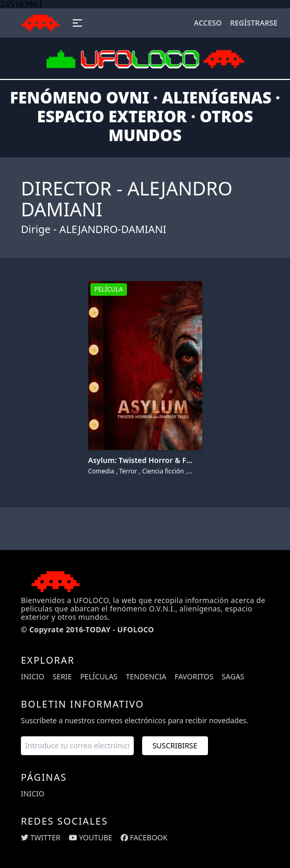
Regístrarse (254, 23)
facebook (144, 837)
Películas (98, 676)
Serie (62, 676)
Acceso (208, 23)
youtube (91, 837)
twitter (41, 837)
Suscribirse (175, 745)
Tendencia (146, 676)
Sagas (233, 676)
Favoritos (194, 676)
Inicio (33, 676)
